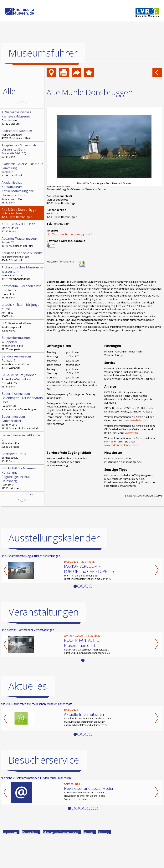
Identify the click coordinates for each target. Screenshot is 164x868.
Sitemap (103, 863)
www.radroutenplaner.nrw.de (122, 445)
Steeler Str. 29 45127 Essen (23, 227)
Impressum (10, 863)
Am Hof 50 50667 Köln (23, 310)
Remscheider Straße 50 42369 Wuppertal (23, 362)
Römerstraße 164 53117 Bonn (23, 192)
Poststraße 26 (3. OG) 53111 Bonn (23, 151)
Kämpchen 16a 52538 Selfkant (23, 441)
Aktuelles (28, 717)
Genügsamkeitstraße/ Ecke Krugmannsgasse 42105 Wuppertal (23, 503)
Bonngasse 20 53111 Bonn (23, 457)
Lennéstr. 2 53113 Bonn (23, 292)
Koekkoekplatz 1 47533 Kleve (23, 327)
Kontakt (88, 863)
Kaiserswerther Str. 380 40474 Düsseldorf (23, 256)
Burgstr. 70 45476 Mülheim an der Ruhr (23, 242)
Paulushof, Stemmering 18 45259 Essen (23, 525)
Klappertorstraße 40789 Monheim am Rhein (23, 134)
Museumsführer (43, 53)
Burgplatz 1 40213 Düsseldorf (23, 169)
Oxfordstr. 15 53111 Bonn (23, 381)
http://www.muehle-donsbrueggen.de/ (69, 234)
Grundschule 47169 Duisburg (23, 118)
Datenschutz (30, 863)
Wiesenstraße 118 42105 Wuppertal (23, 343)
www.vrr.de (132, 433)
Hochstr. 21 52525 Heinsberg (23, 478)
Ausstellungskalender (54, 569)
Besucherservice (44, 791)
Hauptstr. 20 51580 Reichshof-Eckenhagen (23, 401)
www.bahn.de (138, 420)
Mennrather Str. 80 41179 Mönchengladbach (23, 273)
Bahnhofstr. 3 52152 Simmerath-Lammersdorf (23, 422)
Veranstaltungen (44, 643)
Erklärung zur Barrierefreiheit (61, 863)
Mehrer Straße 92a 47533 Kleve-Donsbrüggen (23, 213)
